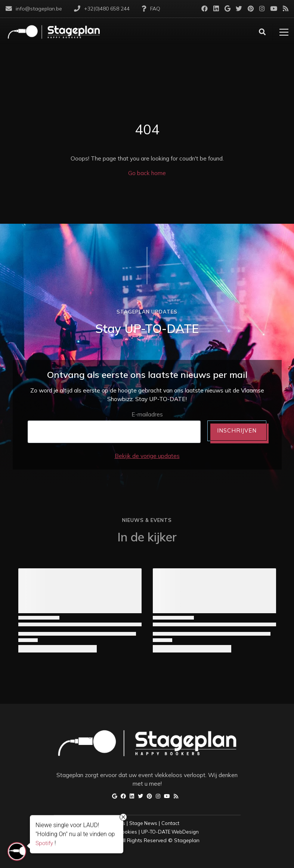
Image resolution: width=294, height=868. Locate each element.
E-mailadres (147, 414)
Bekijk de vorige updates (147, 456)
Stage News (143, 823)
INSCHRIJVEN (237, 430)
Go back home (147, 173)
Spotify (44, 843)
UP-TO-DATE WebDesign (170, 832)
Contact (170, 823)
